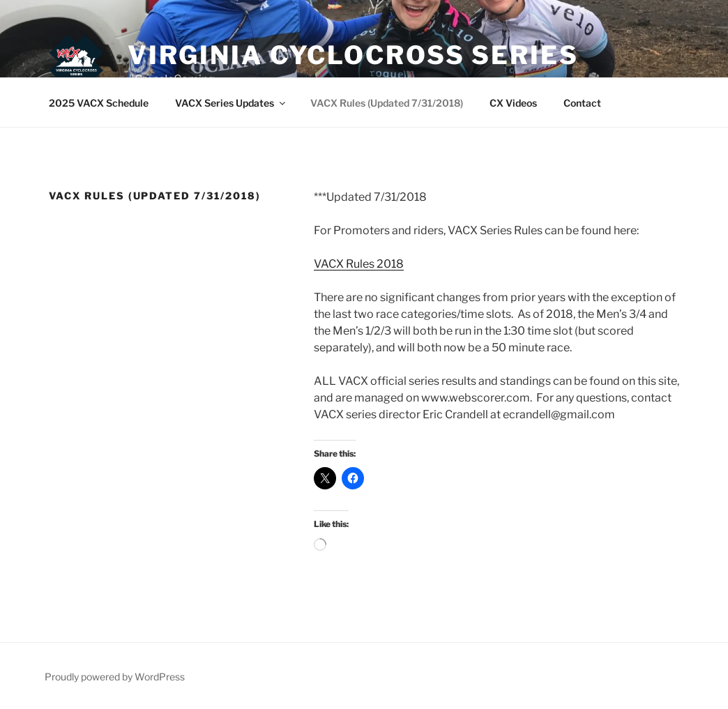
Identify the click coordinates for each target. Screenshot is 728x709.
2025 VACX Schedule (99, 103)
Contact (582, 103)
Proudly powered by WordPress (115, 677)
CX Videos (513, 103)
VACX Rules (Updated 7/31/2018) (387, 103)
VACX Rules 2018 (359, 264)
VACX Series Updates (231, 103)
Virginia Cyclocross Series (353, 55)
